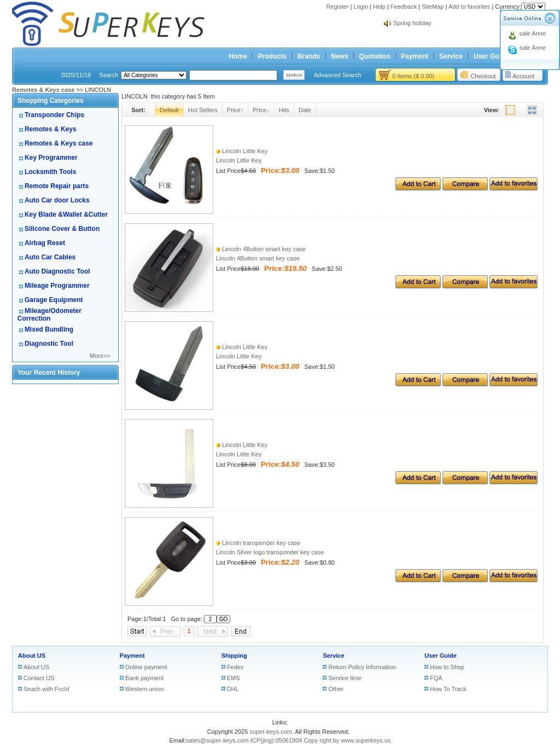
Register (337, 7)
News (339, 56)
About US (32, 656)
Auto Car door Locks (57, 200)
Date (305, 110)
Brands (309, 56)
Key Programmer (51, 158)
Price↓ (261, 110)
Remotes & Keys (51, 129)
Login (361, 7)
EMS (234, 678)
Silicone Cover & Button (62, 229)
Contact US (39, 678)
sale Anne (533, 33)
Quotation (375, 56)
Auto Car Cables (50, 257)
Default (169, 110)
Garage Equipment (54, 300)
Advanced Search (338, 75)
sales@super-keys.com (217, 740)
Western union (145, 689)
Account (523, 76)
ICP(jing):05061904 (276, 740)
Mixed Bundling (49, 329)
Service (451, 56)
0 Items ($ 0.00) (413, 76)
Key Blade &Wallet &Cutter (66, 214)
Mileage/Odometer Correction (49, 315)
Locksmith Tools (50, 172)
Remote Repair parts (57, 186)
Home (238, 56)
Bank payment (144, 678)
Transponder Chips (54, 115)
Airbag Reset (45, 243)
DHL (233, 689)
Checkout (483, 76)
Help (379, 7)
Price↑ (235, 110)
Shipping (234, 656)
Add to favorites (469, 7)
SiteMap (433, 7)
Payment (415, 56)
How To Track (448, 689)
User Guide (491, 56)
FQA (436, 678)
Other (336, 689)
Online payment (146, 667)
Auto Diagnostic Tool (57, 271)
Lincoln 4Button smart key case (261, 249)
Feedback (404, 7)
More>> (100, 356)
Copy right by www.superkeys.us (348, 740)
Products (272, 56)
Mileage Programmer (57, 286)
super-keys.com (271, 732)
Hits (284, 110)
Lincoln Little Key (242, 151)
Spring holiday (412, 23)
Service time (345, 678)
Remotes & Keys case (59, 143)
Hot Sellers (203, 110)
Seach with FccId (46, 689)
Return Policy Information (362, 667)
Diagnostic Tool (49, 344)
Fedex (235, 667)
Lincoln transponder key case (258, 543)
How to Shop (447, 667)
